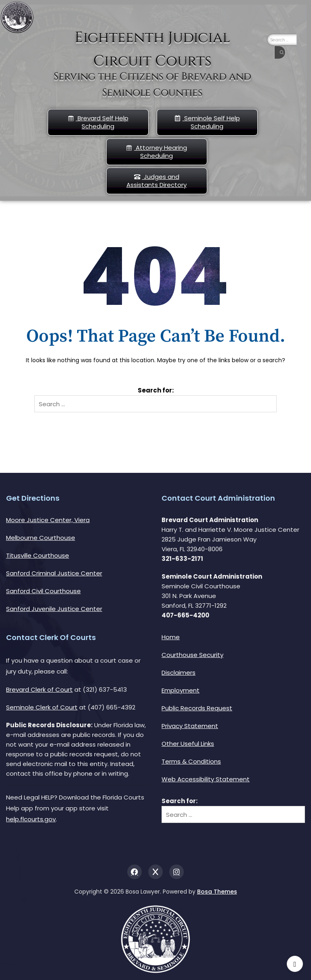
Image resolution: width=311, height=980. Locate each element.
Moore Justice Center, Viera (48, 520)
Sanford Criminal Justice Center (54, 573)
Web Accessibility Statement (206, 779)
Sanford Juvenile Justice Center (54, 609)
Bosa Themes (217, 892)
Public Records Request (197, 708)
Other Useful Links (188, 744)
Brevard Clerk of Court (39, 689)
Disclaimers (179, 673)
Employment (181, 690)
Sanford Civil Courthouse (43, 591)
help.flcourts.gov (31, 819)
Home (171, 637)
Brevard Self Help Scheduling (98, 122)
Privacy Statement (190, 726)
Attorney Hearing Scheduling (157, 152)
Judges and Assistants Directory (157, 181)
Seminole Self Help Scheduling (207, 122)
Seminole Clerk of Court (42, 707)
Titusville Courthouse (38, 555)
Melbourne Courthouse (41, 538)
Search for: (156, 390)
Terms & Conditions (191, 761)
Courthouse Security (192, 655)
